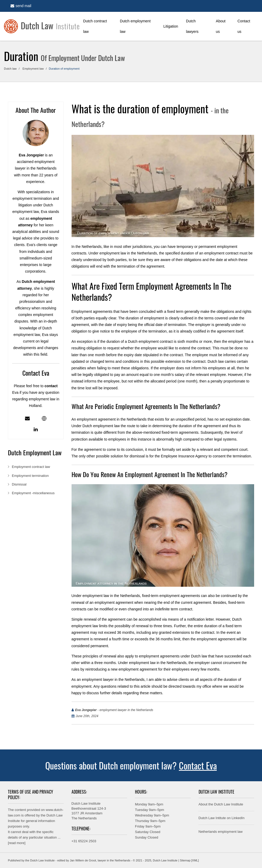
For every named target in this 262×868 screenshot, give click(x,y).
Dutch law (10, 69)
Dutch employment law (135, 26)
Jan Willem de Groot (83, 860)
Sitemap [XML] (189, 860)
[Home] (42, 26)
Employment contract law (31, 467)
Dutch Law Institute (42, 860)
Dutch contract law (95, 26)
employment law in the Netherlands (128, 253)
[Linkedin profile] (36, 430)
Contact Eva (198, 765)
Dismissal (20, 484)
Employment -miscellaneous (33, 493)
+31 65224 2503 (84, 841)
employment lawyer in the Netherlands (113, 680)
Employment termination (31, 476)
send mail (21, 6)
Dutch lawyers (192, 26)
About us (221, 26)
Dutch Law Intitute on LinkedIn (222, 818)
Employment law (33, 69)
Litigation (171, 26)
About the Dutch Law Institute (221, 804)
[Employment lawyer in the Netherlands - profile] (44, 418)
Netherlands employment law (221, 832)
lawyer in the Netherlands (114, 860)
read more (17, 843)
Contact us (244, 26)
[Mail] (27, 418)
